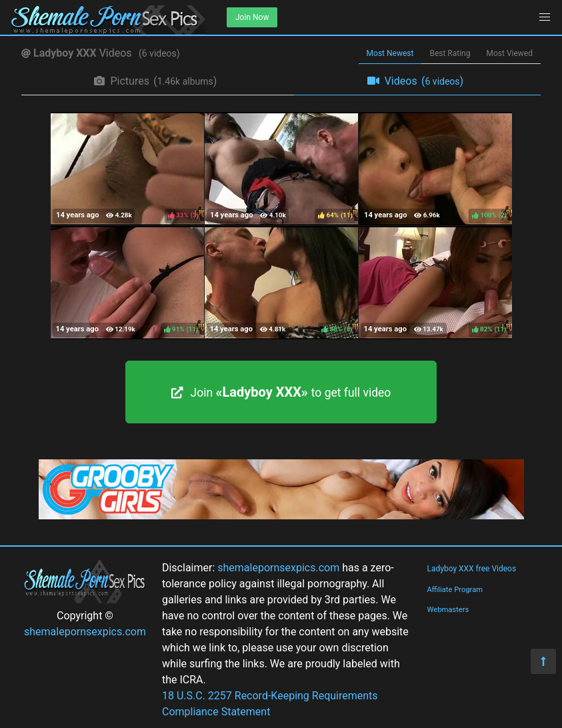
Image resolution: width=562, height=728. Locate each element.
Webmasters (448, 610)
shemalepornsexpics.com (85, 632)
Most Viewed (510, 53)
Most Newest (390, 53)
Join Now (252, 17)
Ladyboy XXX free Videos (471, 569)
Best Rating (450, 53)
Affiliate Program (455, 590)
